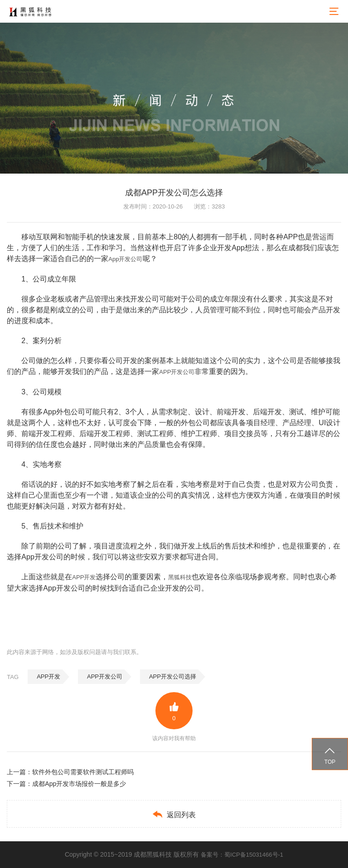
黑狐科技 (180, 577)
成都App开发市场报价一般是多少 (79, 784)
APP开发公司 (177, 372)
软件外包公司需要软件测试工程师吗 (83, 772)
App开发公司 (125, 259)
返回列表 (174, 814)
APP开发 (84, 577)
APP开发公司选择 (173, 676)
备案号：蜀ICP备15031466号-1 (242, 855)
